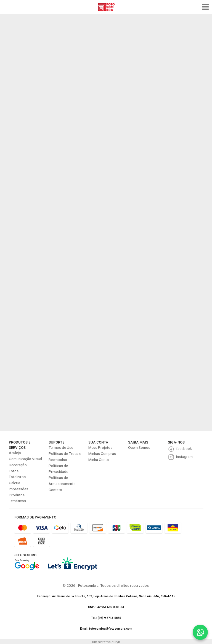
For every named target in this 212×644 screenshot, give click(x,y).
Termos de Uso (61, 447)
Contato (55, 490)
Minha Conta (99, 460)
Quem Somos (139, 447)
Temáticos (17, 501)
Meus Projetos (100, 447)
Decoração (18, 465)
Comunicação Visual (25, 459)
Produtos (17, 495)
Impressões (18, 489)
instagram (184, 457)
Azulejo (15, 453)
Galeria (14, 483)
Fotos (14, 471)
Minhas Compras (102, 453)
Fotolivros (17, 477)
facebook (184, 449)
